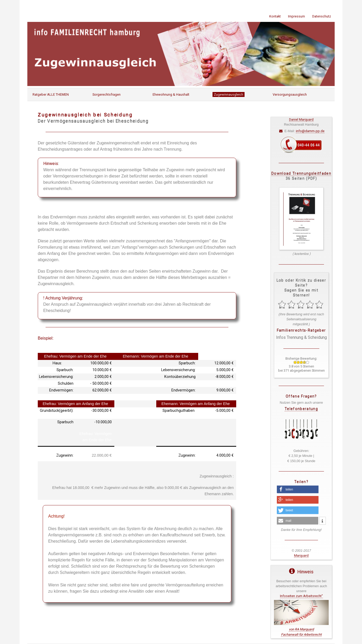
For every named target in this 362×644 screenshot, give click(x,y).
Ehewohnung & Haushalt (171, 94)
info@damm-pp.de (310, 131)
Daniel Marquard (301, 119)
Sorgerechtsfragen (107, 94)
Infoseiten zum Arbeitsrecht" (301, 596)
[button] (298, 489)
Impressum (297, 16)
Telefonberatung (301, 409)
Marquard (301, 556)
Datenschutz (322, 16)
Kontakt (275, 16)
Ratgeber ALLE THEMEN (51, 94)
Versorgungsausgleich (290, 94)
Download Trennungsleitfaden (301, 173)
